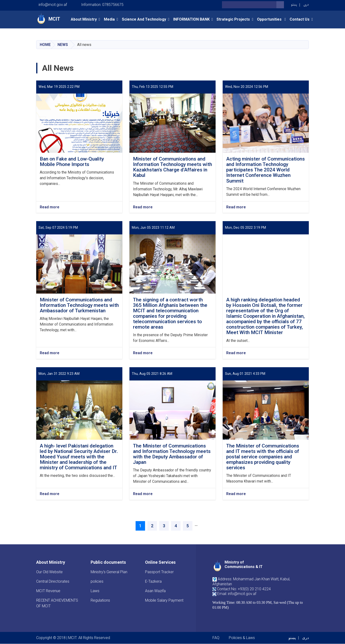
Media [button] (109, 19)
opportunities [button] (270, 19)
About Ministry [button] (84, 19)
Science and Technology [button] (144, 19)
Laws (95, 591)
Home (45, 45)
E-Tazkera (153, 581)
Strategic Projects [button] (233, 19)
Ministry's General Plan (109, 572)
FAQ (216, 638)
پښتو (294, 5)
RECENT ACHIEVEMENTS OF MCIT (57, 603)
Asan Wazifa (155, 591)
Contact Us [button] (300, 19)
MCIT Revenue (48, 591)
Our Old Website (49, 572)
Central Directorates (53, 581)
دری (306, 5)
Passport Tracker (159, 572)
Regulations (100, 600)
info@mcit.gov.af (53, 5)
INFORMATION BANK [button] (191, 19)
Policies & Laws (242, 638)
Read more (50, 207)
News (63, 45)
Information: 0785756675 (102, 5)
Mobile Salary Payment (164, 600)
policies (97, 581)
